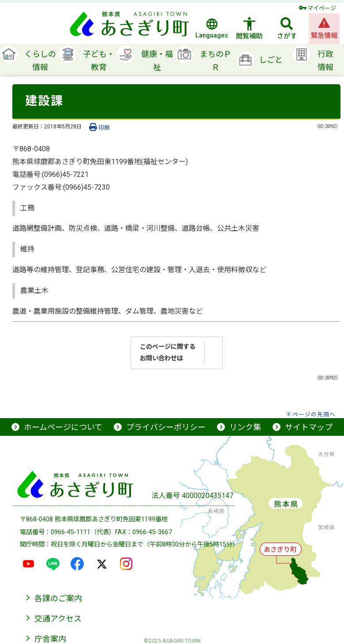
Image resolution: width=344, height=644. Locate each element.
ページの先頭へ (314, 414)
